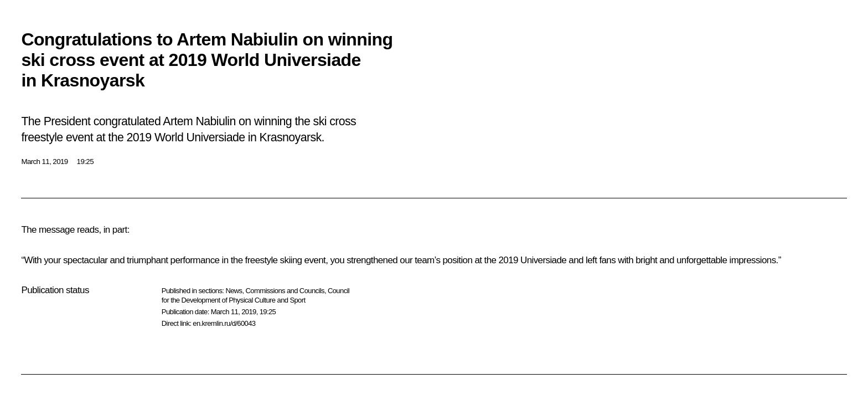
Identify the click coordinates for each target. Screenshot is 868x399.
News (234, 291)
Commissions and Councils (285, 291)
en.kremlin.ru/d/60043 (224, 323)
